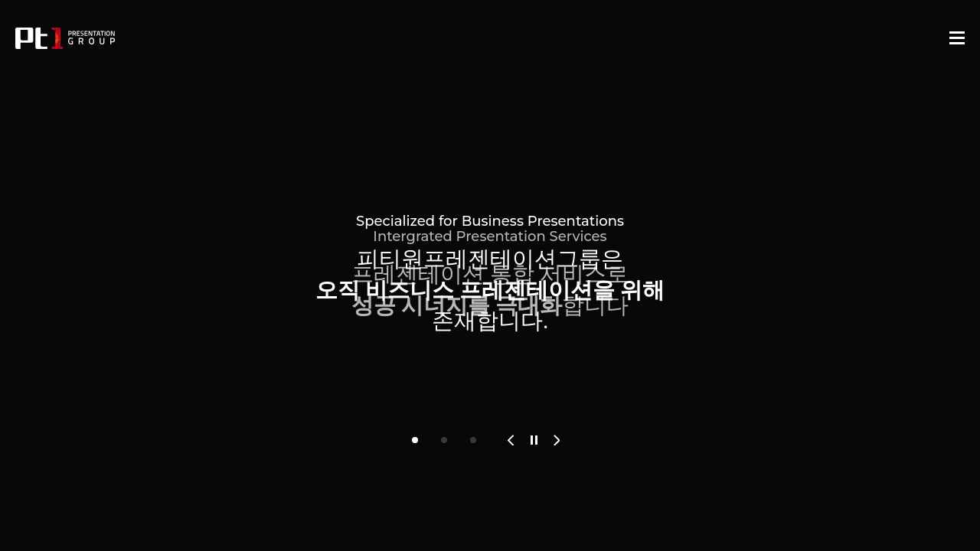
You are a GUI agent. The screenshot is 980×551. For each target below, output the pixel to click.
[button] (415, 440)
